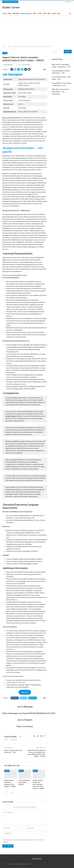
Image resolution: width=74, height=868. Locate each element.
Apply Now (25, 692)
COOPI (40, 14)
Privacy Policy (37, 859)
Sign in (69, 2)
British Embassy (26, 14)
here (13, 649)
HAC (10, 14)
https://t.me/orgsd (25, 726)
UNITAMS (16, 14)
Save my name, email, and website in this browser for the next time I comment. (23, 841)
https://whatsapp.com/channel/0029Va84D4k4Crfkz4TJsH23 (29, 713)
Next (12, 793)
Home (5, 14)
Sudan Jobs (56, 14)
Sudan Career (11, 7)
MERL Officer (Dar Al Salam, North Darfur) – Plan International (61, 92)
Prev (7, 793)
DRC (35, 14)
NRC (49, 14)
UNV (45, 14)
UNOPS (5, 53)
